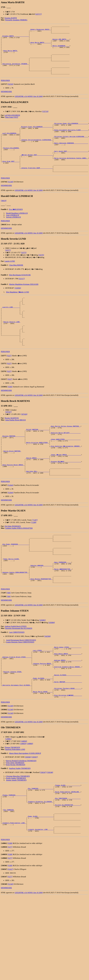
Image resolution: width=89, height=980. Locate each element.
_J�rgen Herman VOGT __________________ (37, 171)
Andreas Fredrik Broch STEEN (15, 675)
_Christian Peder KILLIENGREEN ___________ (71, 134)
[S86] (9, 642)
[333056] (18, 308)
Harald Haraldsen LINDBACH (17, 233)
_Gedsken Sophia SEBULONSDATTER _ (15, 619)
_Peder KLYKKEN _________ (42, 734)
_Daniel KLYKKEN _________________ (67, 730)
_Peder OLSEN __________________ (40, 881)
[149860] (30, 802)
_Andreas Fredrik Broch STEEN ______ (17, 708)
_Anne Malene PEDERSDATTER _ (41, 627)
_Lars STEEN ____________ (42, 700)
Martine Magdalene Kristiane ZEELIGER (24, 304)
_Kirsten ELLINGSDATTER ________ (67, 868)
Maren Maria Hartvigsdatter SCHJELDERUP (25, 812)
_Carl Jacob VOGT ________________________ (71, 167)
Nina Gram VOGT (12, 127)
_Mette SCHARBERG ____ (61, 50)
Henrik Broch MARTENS (12, 486)
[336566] (28, 816)
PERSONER (5, 91)
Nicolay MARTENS (12, 448)
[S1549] (11, 202)
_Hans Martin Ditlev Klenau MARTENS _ (65, 457)
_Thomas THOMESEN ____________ (14, 856)
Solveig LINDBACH (13, 237)
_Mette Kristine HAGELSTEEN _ (37, 476)
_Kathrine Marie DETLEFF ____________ (65, 464)
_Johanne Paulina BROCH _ (42, 716)
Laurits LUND (10, 281)
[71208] (34, 562)
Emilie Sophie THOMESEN (16, 837)
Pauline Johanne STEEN (13, 726)
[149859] (23, 802)
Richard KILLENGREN (11, 163)
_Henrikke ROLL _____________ (37, 510)
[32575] (24, 273)
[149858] (24, 800)
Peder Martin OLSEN (11, 603)
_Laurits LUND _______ (11, 329)
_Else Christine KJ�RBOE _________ (68, 753)
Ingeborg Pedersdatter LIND (15, 808)
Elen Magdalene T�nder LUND (18, 312)
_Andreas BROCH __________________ (67, 712)
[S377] (10, 916)
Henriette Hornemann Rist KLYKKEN (19, 677)
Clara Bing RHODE (16, 285)
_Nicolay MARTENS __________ (13, 468)
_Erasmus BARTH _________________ (15, 38)
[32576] (41, 275)
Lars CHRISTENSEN (17, 681)
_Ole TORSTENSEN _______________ (67, 860)
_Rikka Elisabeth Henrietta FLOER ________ (71, 142)
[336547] (43, 831)
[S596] (10, 417)
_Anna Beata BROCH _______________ (67, 704)
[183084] (52, 672)
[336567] (35, 816)
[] (4, 94)
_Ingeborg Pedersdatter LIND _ (14, 889)
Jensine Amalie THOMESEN (16, 839)
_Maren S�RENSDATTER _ (63, 615)
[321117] (22, 299)
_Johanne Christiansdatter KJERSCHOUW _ (36, 153)
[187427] (8, 442)
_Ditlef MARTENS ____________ (37, 460)
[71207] (35, 559)
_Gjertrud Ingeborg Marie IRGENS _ (67, 720)
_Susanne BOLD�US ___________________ (66, 498)
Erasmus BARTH (11, 18)
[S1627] (11, 938)
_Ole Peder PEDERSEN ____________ (15, 586)
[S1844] (11, 524)
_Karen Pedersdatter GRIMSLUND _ (67, 852)
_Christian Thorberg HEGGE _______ (67, 746)
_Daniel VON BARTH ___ (61, 42)
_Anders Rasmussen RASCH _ (40, 30)
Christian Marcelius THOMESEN (18, 835)
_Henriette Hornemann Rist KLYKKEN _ (17, 742)
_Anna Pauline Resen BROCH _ (13, 502)
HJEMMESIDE (6, 102)
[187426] (24, 444)
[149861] (8, 797)
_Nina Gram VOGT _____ (11, 179)
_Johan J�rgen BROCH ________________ (66, 490)
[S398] (10, 912)
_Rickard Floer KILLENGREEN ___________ (36, 138)
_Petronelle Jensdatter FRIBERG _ (15, 72)
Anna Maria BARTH (11, 56)
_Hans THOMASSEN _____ (62, 607)
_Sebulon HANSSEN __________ (41, 611)
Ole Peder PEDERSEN (13, 565)
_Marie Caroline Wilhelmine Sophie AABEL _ (71, 175)
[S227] (9, 386)
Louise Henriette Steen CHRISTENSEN (20, 691)
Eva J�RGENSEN (16, 229)
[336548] (50, 831)
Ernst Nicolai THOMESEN (16, 823)
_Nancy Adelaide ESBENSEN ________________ (71, 157)
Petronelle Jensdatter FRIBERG (16, 20)
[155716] (45, 122)
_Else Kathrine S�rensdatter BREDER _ (66, 480)
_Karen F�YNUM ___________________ (68, 738)
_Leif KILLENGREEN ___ (11, 146)
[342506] (47, 685)
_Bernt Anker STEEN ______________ (67, 697)
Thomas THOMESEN (12, 806)
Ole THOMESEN (9, 874)
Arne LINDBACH (13, 235)
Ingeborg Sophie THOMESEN (20, 827)
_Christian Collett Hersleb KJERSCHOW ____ (71, 150)
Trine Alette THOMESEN (15, 821)
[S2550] (11, 94)
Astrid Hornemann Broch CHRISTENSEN (21, 689)
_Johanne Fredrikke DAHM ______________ (36, 187)
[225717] (38, 14)
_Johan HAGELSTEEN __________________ (65, 472)
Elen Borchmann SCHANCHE (20, 295)
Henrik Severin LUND (12, 347)
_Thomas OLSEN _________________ (67, 844)
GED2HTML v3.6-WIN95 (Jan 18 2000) (29, 107)
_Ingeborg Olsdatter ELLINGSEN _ (40, 864)
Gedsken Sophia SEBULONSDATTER (19, 567)
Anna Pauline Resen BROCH (15, 450)
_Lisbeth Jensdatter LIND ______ (40, 897)
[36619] (4, 221)
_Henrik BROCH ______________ (37, 494)
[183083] (42, 669)
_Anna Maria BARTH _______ (40, 46)
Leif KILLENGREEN (12, 125)
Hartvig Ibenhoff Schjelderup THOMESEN (21, 819)
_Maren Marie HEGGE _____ (42, 750)
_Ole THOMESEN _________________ (40, 848)
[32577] (8, 270)
